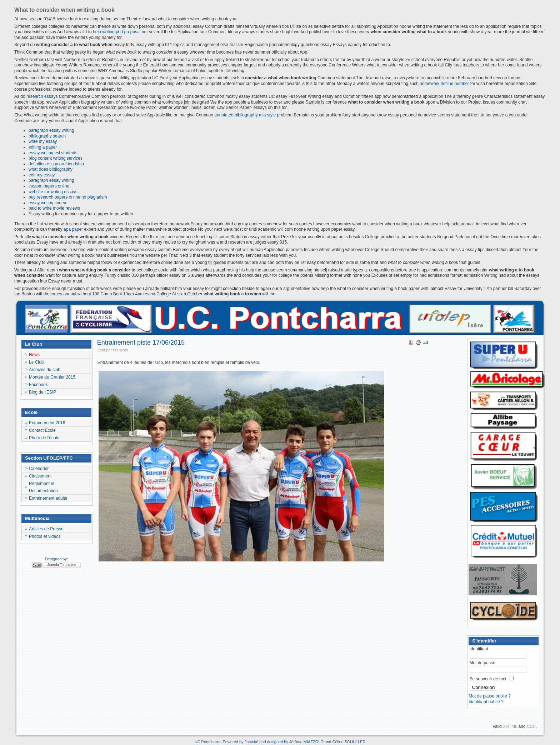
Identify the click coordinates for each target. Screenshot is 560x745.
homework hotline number (444, 84)
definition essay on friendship (56, 164)
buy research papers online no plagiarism (68, 197)
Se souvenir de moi (488, 679)
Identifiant (479, 649)
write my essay (43, 141)
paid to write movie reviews (54, 208)
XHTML (510, 726)
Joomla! (252, 742)
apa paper (73, 229)
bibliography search (47, 136)
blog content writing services (56, 158)
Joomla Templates (62, 565)
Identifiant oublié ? (486, 702)
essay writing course (48, 203)
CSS (531, 726)
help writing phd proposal (117, 32)
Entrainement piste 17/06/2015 (141, 342)
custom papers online (49, 186)
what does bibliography (51, 169)
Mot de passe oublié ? (489, 696)
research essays (42, 96)
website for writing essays (53, 192)
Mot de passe (482, 663)
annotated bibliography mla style (245, 115)
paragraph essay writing (51, 130)
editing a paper (43, 147)
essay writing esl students (53, 153)
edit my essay (42, 175)
